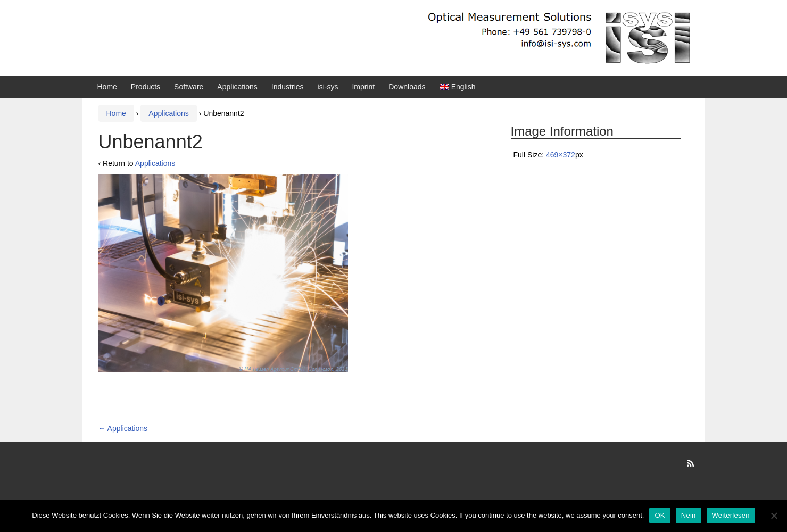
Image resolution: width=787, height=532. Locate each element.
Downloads (407, 87)
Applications (237, 87)
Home (107, 87)
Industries (288, 87)
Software (189, 87)
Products (146, 87)
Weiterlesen (731, 515)
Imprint (363, 87)
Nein (689, 515)
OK (660, 515)
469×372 (561, 155)
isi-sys (328, 87)
